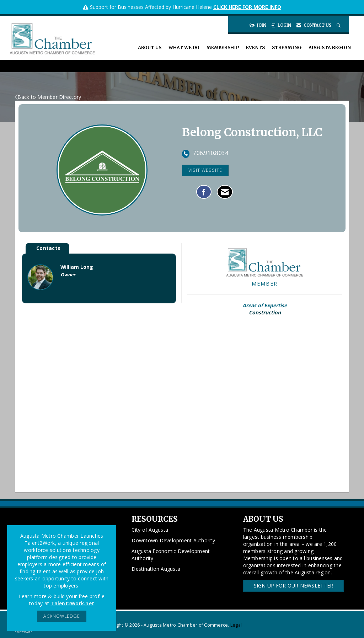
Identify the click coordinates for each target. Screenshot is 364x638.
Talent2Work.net (72, 603)
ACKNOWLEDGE (62, 616)
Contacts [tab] (48, 248)
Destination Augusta (156, 569)
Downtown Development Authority (173, 540)
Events (255, 47)
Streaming (287, 47)
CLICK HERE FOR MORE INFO (247, 7)
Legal (236, 625)
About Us (150, 47)
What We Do (184, 47)
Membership (223, 47)
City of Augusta (150, 530)
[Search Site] (339, 25)
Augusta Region (330, 47)
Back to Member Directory (48, 97)
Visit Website (205, 170)
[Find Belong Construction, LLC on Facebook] (204, 192)
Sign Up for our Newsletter (294, 586)
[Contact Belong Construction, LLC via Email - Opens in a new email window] (225, 192)
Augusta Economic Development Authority (171, 555)
